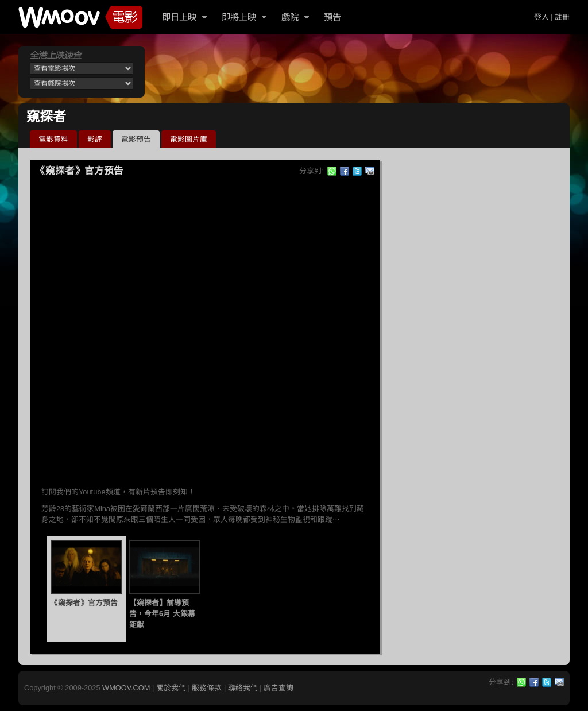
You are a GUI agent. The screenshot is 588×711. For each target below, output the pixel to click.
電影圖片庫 (189, 139)
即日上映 (179, 17)
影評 (95, 139)
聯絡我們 (243, 688)
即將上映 (239, 17)
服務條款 (207, 688)
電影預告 (136, 139)
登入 (541, 17)
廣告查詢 (278, 688)
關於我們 (171, 688)
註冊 (562, 17)
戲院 (290, 17)
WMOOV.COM (126, 688)
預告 (332, 17)
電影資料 (53, 139)
